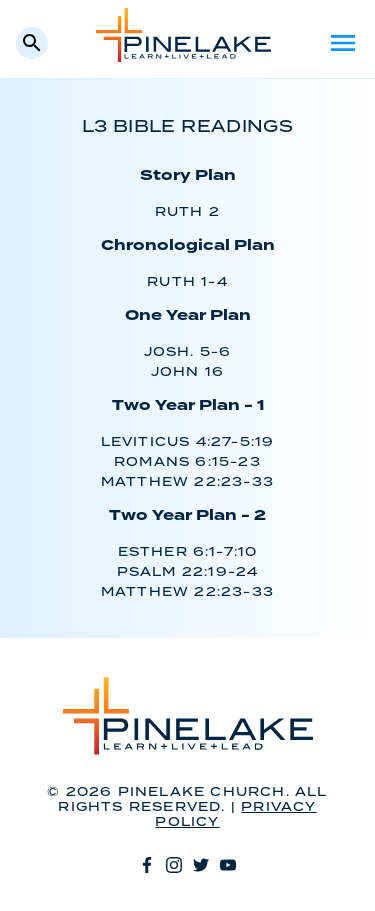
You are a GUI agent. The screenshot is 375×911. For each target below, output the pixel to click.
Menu (343, 43)
